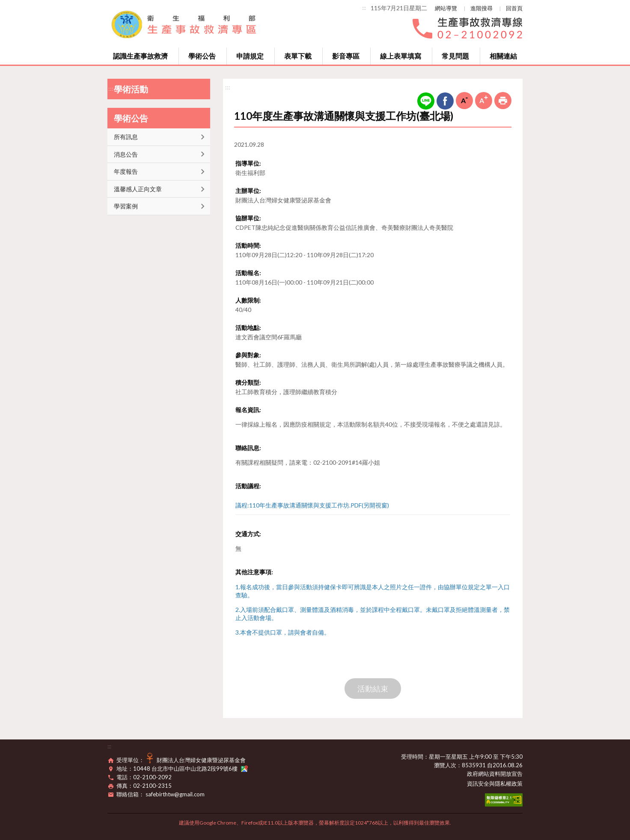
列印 (503, 101)
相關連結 (503, 56)
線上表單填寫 (401, 56)
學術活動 (131, 89)
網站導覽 (446, 8)
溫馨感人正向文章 (138, 189)
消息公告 (126, 154)
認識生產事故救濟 (140, 56)
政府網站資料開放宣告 (495, 774)
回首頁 (514, 8)
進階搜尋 (481, 8)
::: (364, 8)
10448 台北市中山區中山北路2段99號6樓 (190, 769)
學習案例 (126, 206)
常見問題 (455, 56)
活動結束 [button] (373, 689)
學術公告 (202, 56)
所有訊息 (126, 137)
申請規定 (250, 56)
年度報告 (126, 171)
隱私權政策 (509, 784)
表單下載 (298, 56)
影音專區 (346, 56)
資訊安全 (478, 784)
